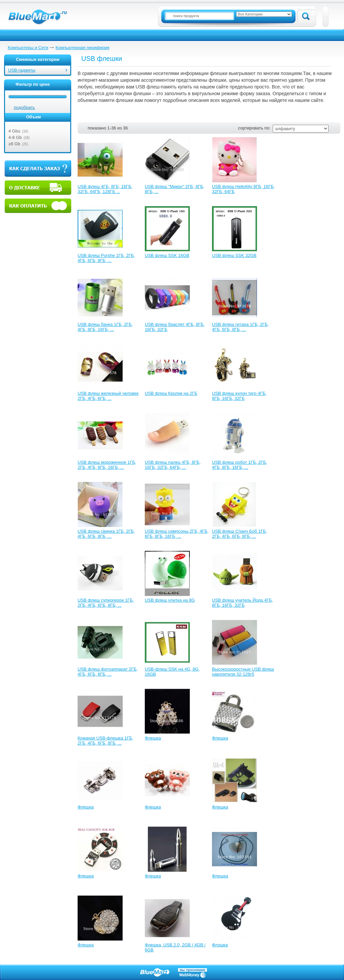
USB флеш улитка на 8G (170, 600)
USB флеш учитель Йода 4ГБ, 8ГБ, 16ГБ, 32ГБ (243, 603)
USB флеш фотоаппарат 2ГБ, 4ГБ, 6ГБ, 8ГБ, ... (108, 672)
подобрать (24, 107)
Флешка (153, 738)
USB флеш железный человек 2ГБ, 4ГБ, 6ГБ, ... (108, 396)
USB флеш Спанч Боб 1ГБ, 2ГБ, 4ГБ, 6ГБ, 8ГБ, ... (240, 534)
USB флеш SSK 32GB (234, 255)
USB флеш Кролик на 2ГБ (171, 393)
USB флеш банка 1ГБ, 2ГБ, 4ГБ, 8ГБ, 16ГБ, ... (105, 327)
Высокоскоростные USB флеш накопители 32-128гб (243, 672)
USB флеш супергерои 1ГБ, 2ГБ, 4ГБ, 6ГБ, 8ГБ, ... (106, 603)
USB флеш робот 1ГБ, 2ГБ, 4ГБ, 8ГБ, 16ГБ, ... (240, 465)
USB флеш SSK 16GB (167, 255)
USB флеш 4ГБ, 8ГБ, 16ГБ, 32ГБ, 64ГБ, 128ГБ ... (105, 189)
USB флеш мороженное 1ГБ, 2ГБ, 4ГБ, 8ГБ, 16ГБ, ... (107, 465)
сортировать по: (254, 128)
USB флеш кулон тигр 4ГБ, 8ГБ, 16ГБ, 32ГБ (239, 396)
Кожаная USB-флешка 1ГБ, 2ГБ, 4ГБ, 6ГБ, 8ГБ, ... (105, 741)
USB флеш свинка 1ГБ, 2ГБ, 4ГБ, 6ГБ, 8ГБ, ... (106, 534)
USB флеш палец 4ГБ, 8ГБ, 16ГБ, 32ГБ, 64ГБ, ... (173, 465)
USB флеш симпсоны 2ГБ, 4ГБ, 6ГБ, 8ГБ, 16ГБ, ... (177, 534)
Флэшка (220, 945)
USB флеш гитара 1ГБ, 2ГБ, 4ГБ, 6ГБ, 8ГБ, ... (240, 327)
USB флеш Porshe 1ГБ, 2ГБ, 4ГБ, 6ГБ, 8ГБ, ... (106, 258)
